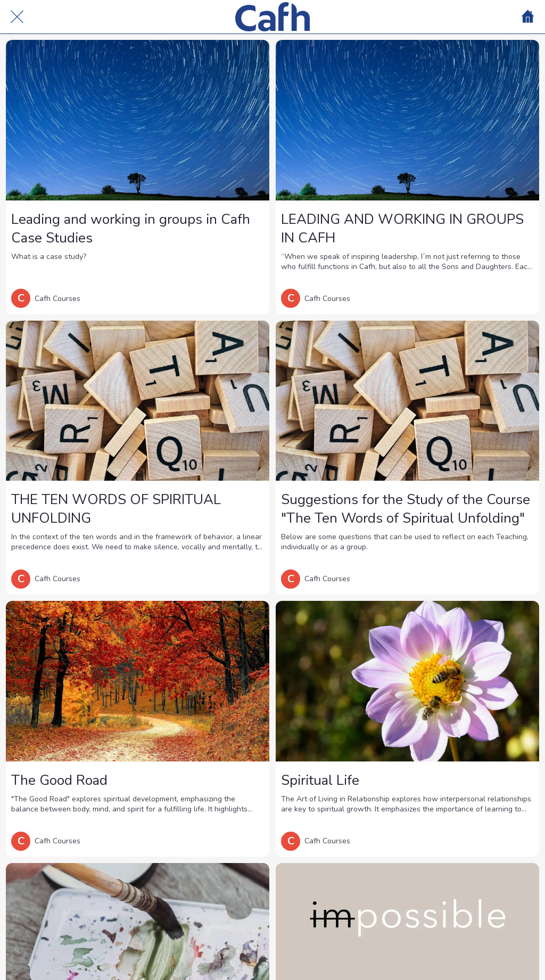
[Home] (528, 17)
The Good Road (59, 780)
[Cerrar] (17, 17)
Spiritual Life (320, 780)
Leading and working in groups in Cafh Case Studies (131, 229)
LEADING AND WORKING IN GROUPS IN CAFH (402, 229)
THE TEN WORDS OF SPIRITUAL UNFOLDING (116, 509)
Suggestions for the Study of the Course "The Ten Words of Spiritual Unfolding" (406, 509)
